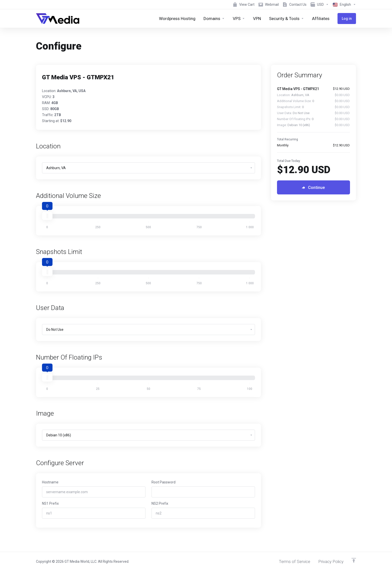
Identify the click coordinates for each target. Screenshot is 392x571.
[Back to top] (354, 560)
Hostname (50, 482)
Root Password (163, 482)
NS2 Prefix (160, 503)
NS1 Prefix (50, 503)
